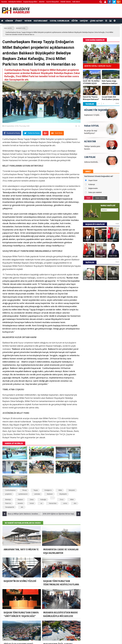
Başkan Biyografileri (30, 2)
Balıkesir (50, 494)
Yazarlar (4, 2)
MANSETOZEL (21, 28)
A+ (76, 126)
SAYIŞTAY (84, 21)
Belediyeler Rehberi (15, 2)
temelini (20, 503)
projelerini (8, 494)
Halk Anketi (76, 2)
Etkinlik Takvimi (66, 2)
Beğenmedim (93, 188)
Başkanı (20, 500)
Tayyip (36, 490)
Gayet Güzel (93, 180)
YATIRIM (28, 21)
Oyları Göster (100, 198)
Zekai (32, 500)
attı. (22, 507)
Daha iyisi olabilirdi (95, 192)
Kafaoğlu (43, 500)
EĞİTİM (75, 21)
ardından (37, 494)
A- (79, 126)
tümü (117, 103)
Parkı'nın (8, 503)
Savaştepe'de (10, 507)
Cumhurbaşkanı (10, 490)
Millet (60, 490)
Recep (25, 490)
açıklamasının (23, 494)
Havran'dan (53, 503)
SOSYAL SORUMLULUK (60, 21)
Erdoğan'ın (48, 490)
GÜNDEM (9, 21)
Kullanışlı (92, 184)
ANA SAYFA (8, 28)
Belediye (8, 500)
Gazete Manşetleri (53, 2)
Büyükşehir (63, 494)
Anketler (42, 2)
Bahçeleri (72, 490)
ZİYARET (19, 21)
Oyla (88, 198)
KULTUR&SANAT (41, 21)
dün (75, 503)
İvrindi (32, 503)
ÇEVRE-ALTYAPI (97, 21)
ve (41, 503)
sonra (65, 503)
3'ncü (62, 500)
